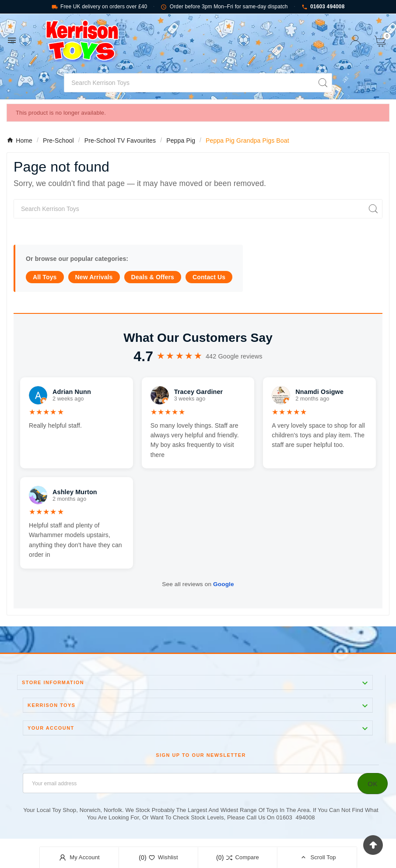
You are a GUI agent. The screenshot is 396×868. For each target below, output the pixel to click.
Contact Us (209, 277)
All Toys (45, 277)
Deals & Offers (153, 277)
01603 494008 (323, 7)
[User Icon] (356, 40)
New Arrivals (94, 277)
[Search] (189, 83)
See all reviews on (198, 584)
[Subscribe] (373, 784)
